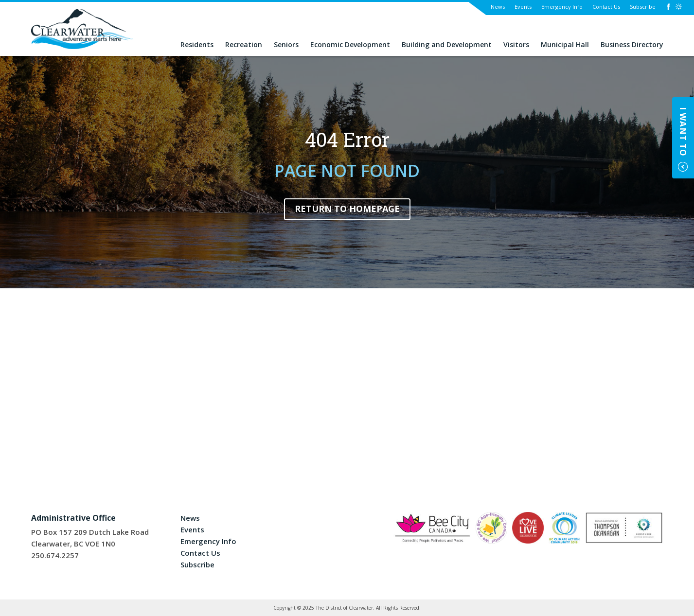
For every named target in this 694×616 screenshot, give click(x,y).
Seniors (286, 45)
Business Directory (632, 45)
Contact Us (606, 7)
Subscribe (643, 7)
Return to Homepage (347, 209)
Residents (197, 45)
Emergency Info (562, 7)
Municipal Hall (565, 45)
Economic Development (350, 45)
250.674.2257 (55, 555)
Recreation (244, 45)
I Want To (683, 132)
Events (523, 7)
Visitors (516, 45)
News (498, 7)
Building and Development (447, 45)
